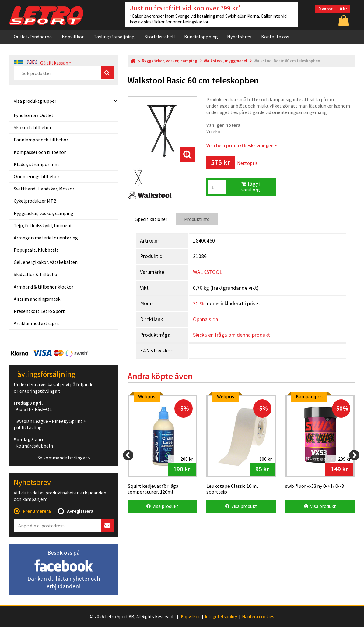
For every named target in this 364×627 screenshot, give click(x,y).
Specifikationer (151, 219)
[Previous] (128, 455)
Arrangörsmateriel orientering (46, 238)
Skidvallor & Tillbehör (36, 274)
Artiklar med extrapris (37, 323)
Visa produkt (162, 506)
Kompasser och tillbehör (40, 152)
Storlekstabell (160, 37)
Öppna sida (206, 319)
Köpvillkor (73, 37)
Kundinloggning (201, 37)
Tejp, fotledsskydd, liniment (43, 225)
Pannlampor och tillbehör (41, 140)
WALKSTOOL (208, 272)
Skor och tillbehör (33, 127)
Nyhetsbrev (239, 37)
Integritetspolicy (221, 617)
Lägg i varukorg (251, 187)
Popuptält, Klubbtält (36, 250)
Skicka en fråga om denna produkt (231, 335)
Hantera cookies (258, 617)
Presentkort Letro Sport (39, 311)
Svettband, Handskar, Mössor (44, 189)
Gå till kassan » (56, 63)
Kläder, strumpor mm (36, 164)
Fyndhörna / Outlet (34, 115)
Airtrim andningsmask (37, 299)
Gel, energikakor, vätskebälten (46, 262)
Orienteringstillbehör (37, 176)
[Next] (354, 455)
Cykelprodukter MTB (35, 201)
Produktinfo (197, 219)
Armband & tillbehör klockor (44, 287)
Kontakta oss (275, 37)
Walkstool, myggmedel (225, 61)
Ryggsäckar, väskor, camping (44, 213)
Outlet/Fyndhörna (33, 37)
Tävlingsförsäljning (114, 37)
